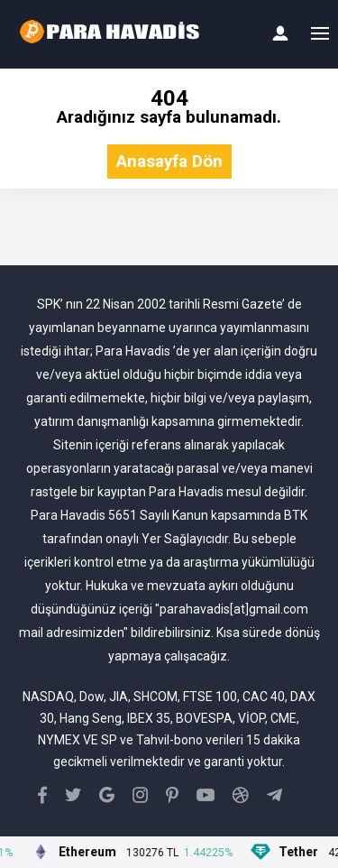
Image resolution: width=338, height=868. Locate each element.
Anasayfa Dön (169, 162)
